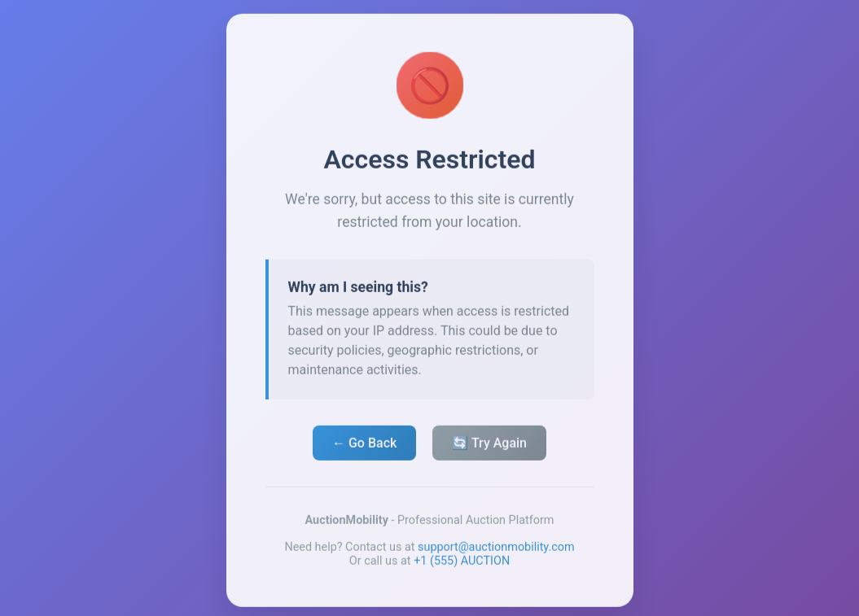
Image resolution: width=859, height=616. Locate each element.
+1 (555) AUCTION (462, 564)
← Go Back (364, 446)
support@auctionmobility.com (496, 550)
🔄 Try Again (489, 446)
